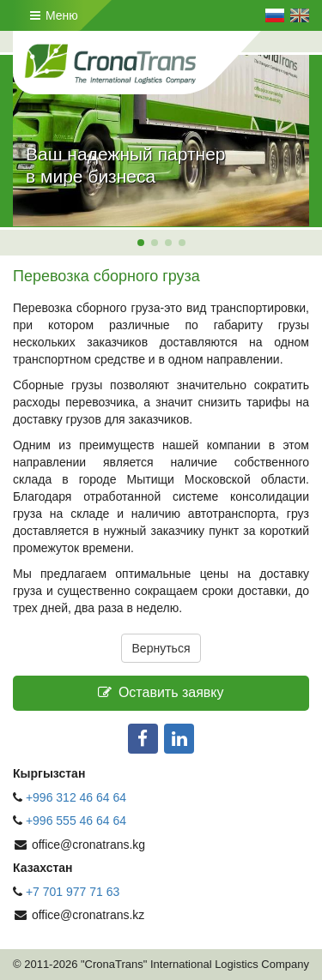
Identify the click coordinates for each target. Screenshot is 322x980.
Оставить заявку (161, 692)
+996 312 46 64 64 (76, 797)
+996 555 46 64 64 (78, 821)
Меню (54, 15)
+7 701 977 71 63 (73, 892)
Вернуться (161, 648)
